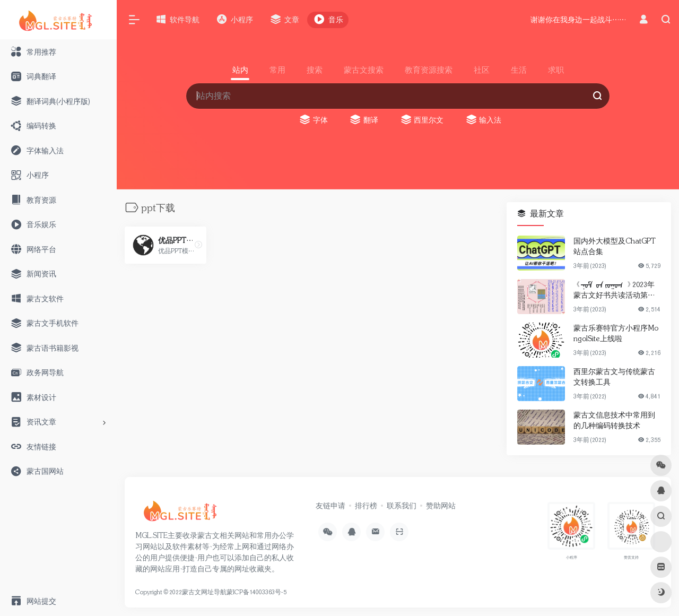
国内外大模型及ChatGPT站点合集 (615, 246)
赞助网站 (441, 506)
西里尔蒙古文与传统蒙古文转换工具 (614, 377)
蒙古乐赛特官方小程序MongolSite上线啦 (616, 333)
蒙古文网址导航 (204, 592)
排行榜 (366, 506)
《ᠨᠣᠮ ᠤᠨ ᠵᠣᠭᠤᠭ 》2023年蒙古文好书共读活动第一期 (614, 290)
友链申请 (330, 506)
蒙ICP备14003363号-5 (256, 592)
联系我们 (402, 506)
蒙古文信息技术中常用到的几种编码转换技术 (614, 420)
